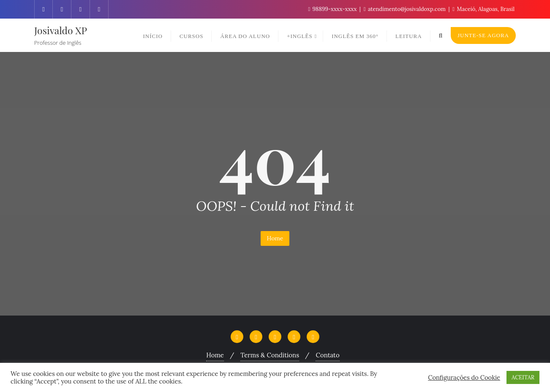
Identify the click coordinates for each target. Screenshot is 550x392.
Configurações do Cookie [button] (464, 378)
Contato (327, 355)
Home (275, 238)
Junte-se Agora (483, 35)
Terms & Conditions (270, 355)
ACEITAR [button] (523, 377)
